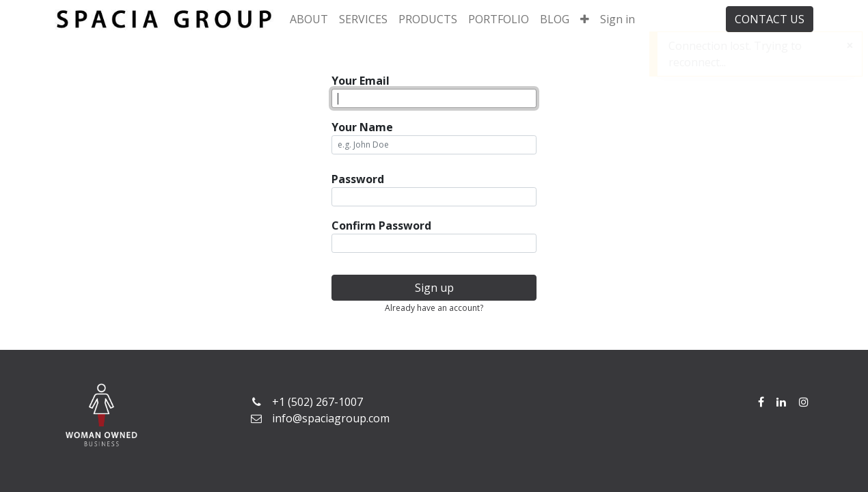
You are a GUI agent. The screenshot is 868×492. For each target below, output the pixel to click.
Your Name (362, 127)
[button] (585, 19)
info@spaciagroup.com (331, 418)
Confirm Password (381, 225)
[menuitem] (309, 19)
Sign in (618, 19)
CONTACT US (770, 19)
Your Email (361, 81)
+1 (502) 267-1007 (317, 402)
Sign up (434, 288)
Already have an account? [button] (434, 308)
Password (358, 179)
